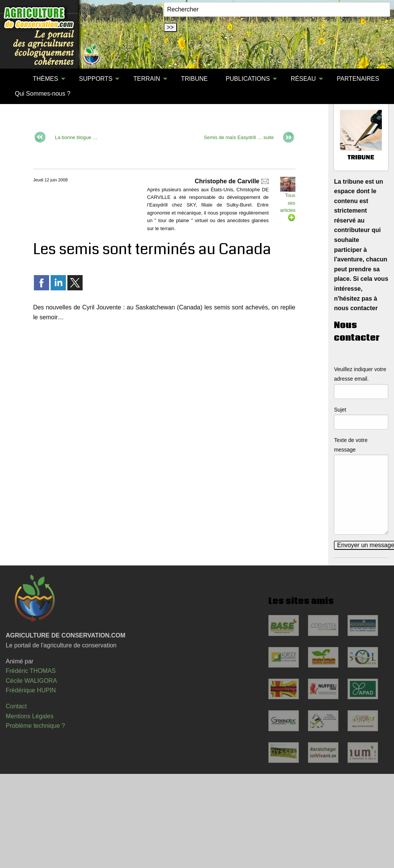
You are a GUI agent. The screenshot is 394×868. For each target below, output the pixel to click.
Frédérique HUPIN (31, 690)
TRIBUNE (194, 79)
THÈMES (45, 79)
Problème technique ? (35, 726)
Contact (16, 706)
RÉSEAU (303, 79)
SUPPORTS (96, 79)
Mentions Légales (30, 716)
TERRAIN (147, 79)
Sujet (340, 410)
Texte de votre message (351, 445)
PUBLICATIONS (248, 79)
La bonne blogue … (76, 137)
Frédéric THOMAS (31, 671)
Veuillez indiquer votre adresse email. (360, 374)
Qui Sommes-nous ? (43, 94)
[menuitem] (15, 79)
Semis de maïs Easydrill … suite (239, 137)
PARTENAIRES (358, 79)
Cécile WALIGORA (31, 681)
